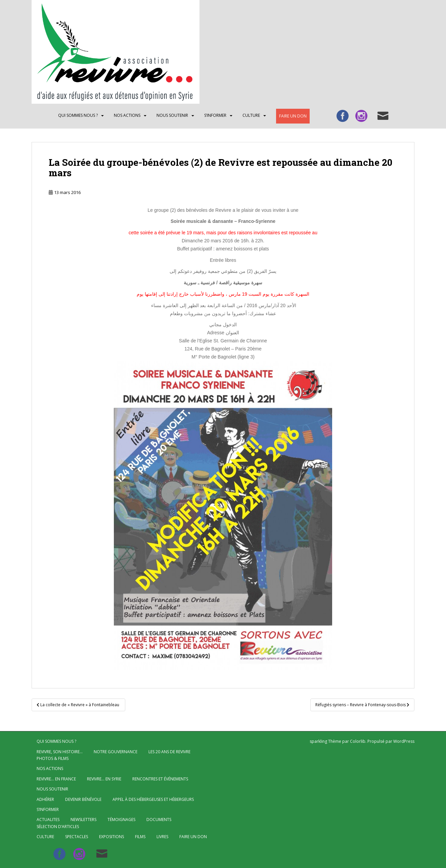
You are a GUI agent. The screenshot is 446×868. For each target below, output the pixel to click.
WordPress (404, 741)
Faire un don (293, 116)
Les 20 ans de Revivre (169, 752)
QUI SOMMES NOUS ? (78, 115)
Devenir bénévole (83, 799)
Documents (159, 819)
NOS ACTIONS (127, 115)
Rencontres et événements (160, 779)
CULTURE (251, 115)
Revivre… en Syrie (104, 779)
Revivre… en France (56, 779)
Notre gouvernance (116, 752)
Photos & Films (53, 758)
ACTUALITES (48, 819)
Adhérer (45, 799)
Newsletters (83, 819)
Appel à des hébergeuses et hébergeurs (153, 799)
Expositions (111, 837)
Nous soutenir (172, 115)
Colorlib (358, 741)
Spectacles (77, 837)
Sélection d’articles (58, 827)
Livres (162, 837)
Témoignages (121, 819)
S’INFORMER (215, 115)
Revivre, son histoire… (60, 752)
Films (140, 837)
